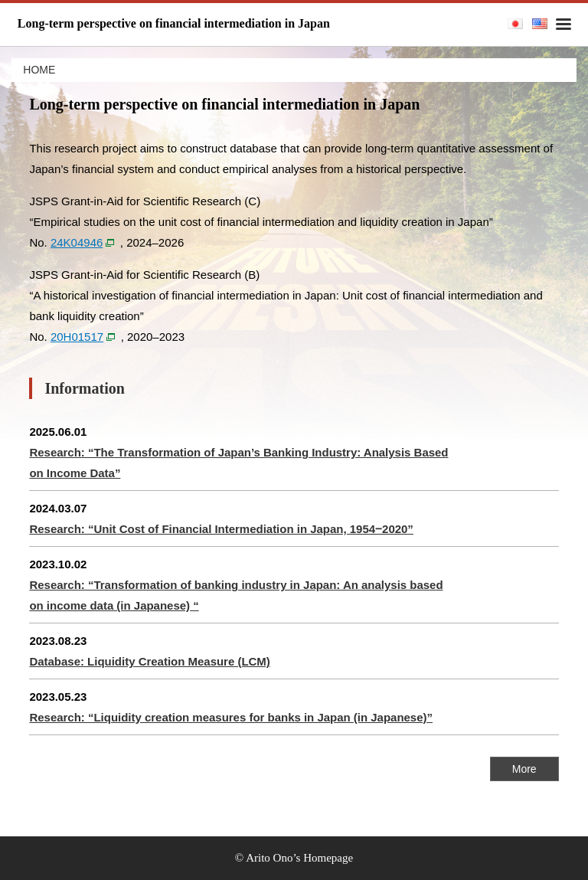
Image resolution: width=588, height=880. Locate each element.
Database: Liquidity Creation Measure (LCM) (149, 661)
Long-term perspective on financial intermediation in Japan (174, 23)
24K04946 (77, 242)
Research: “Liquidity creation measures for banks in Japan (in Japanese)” (231, 717)
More (524, 769)
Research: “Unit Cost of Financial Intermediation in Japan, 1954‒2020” (221, 529)
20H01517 (77, 337)
